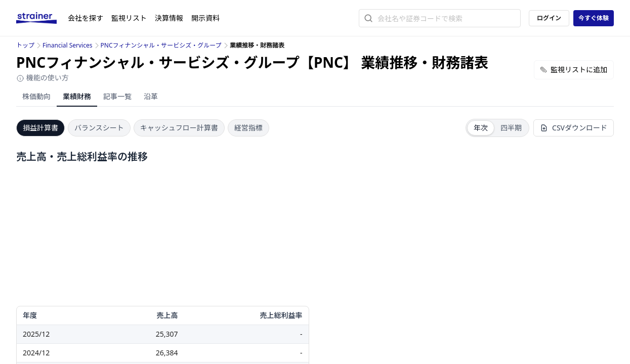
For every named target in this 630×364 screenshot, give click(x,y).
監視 (129, 18)
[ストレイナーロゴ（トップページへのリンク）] (42, 18)
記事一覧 (117, 96)
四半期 (511, 128)
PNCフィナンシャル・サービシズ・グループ (161, 45)
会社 (86, 18)
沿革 (151, 96)
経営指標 (248, 128)
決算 (169, 18)
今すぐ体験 (594, 18)
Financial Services (67, 45)
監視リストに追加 (574, 70)
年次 (481, 128)
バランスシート (99, 128)
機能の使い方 (43, 78)
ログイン (549, 18)
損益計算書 (40, 128)
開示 (205, 18)
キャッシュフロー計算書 (179, 128)
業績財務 (77, 96)
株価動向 (36, 96)
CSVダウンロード (574, 128)
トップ (25, 45)
